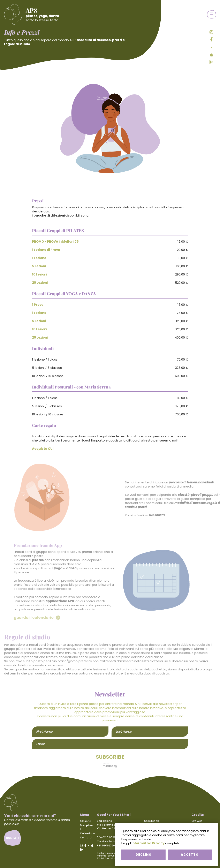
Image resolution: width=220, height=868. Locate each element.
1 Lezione (39, 258)
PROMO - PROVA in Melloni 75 (55, 241)
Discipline (86, 825)
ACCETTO (190, 855)
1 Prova (38, 305)
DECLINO (144, 855)
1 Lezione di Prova (46, 250)
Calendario (87, 833)
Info (83, 829)
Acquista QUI (43, 449)
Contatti (86, 837)
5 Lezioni (39, 266)
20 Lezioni (40, 283)
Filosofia (86, 821)
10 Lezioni (40, 274)
